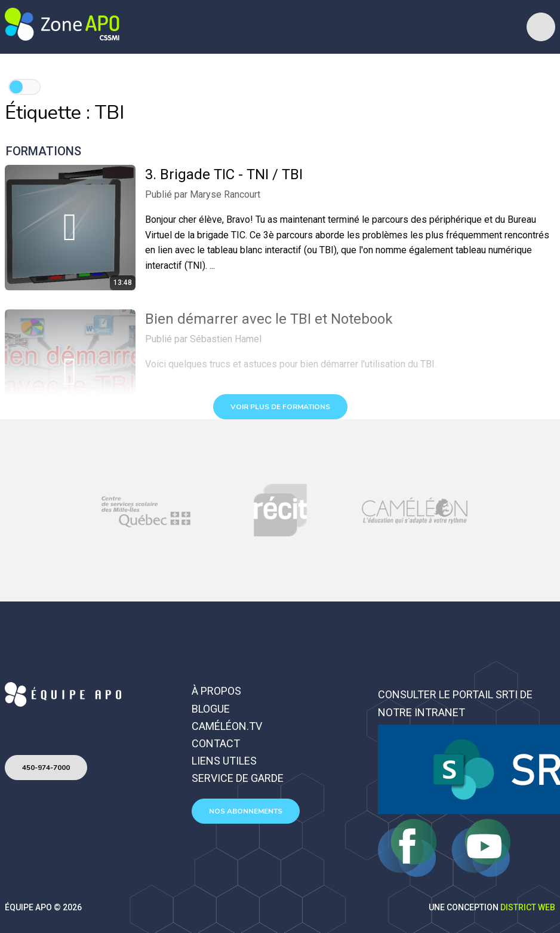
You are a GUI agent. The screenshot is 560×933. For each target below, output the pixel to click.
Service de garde (238, 778)
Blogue (211, 709)
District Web (528, 907)
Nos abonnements (246, 811)
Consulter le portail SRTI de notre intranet (455, 703)
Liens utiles (224, 761)
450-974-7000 (46, 768)
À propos (216, 691)
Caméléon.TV (227, 726)
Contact (216, 743)
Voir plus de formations (280, 407)
